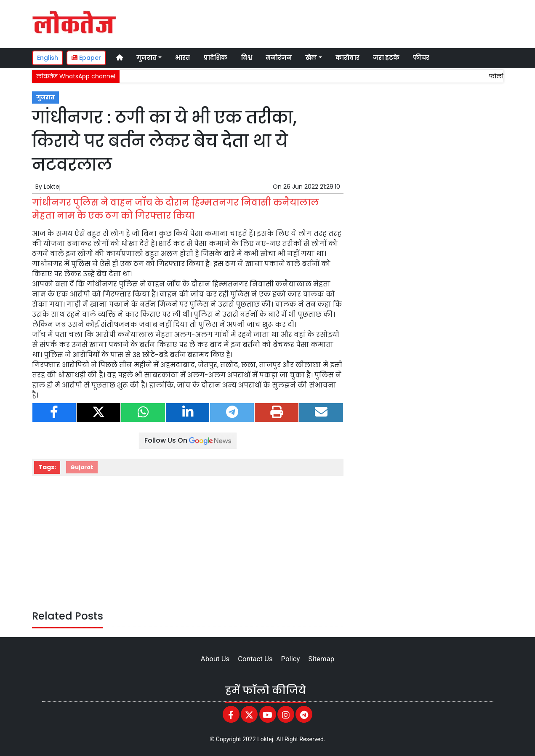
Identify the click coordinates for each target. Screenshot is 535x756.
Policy (291, 659)
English (48, 58)
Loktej (52, 187)
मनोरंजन (279, 58)
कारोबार (347, 58)
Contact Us (255, 659)
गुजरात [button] (147, 58)
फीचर (421, 58)
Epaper (86, 58)
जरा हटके (386, 58)
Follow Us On (188, 440)
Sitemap (321, 659)
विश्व (246, 58)
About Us (215, 659)
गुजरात (45, 98)
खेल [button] (311, 58)
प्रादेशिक (216, 58)
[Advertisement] (345, 23)
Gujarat (82, 467)
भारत (183, 58)
